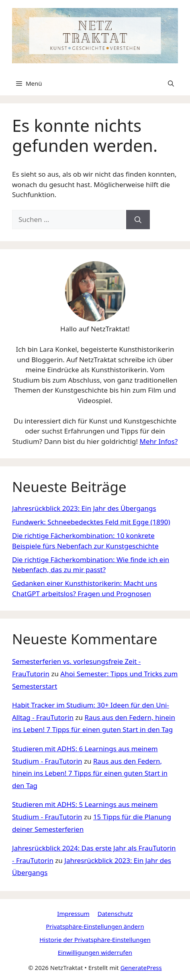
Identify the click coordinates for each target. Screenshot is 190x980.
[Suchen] (138, 220)
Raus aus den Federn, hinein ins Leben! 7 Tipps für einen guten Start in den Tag (90, 773)
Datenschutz (115, 913)
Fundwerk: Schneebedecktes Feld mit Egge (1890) (91, 522)
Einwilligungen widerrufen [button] (95, 952)
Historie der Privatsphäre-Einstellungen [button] (95, 940)
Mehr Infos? (158, 441)
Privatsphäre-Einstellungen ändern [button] (95, 926)
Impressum (73, 913)
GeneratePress (141, 968)
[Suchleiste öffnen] (171, 83)
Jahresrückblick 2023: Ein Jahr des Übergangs (84, 508)
